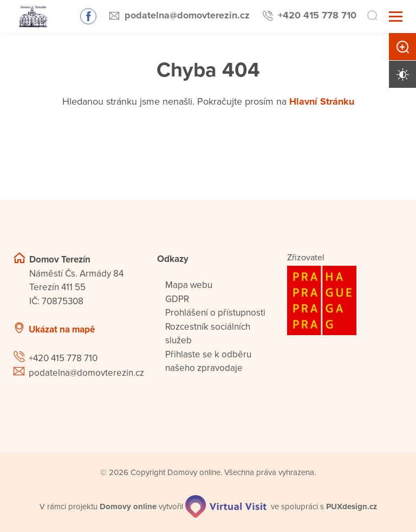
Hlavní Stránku (322, 101)
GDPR (177, 299)
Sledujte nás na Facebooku (88, 16)
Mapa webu (189, 285)
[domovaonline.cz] (128, 507)
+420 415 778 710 (317, 15)
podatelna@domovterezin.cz (187, 15)
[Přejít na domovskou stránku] (33, 17)
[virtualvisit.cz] (226, 507)
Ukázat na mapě (62, 329)
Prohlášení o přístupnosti (215, 313)
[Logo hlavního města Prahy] (345, 300)
